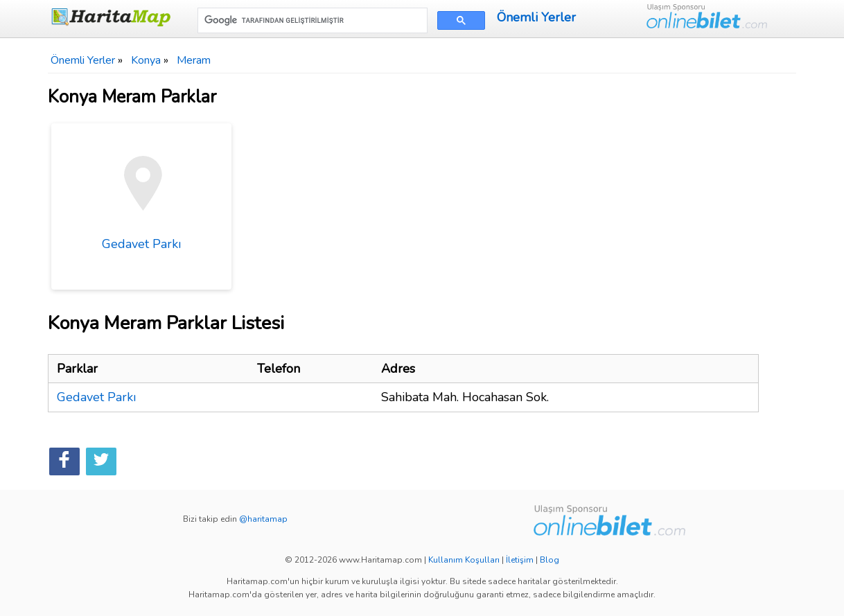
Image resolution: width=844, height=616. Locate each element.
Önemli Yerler (536, 17)
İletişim (520, 560)
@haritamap (263, 519)
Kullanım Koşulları (464, 560)
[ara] (311, 20)
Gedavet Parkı (141, 193)
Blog (550, 560)
